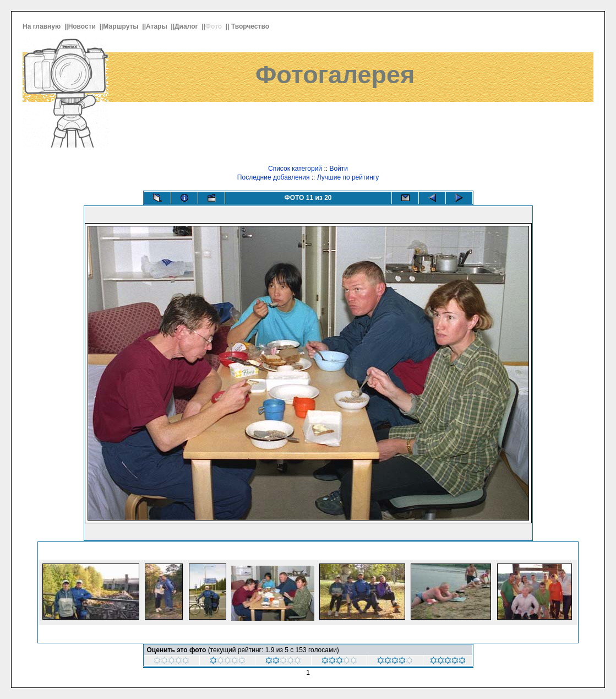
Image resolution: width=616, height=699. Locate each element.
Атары (157, 26)
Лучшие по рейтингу (348, 177)
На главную (43, 26)
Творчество (251, 26)
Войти (339, 169)
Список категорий (295, 169)
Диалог (187, 26)
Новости (83, 26)
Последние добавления (274, 177)
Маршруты (122, 26)
